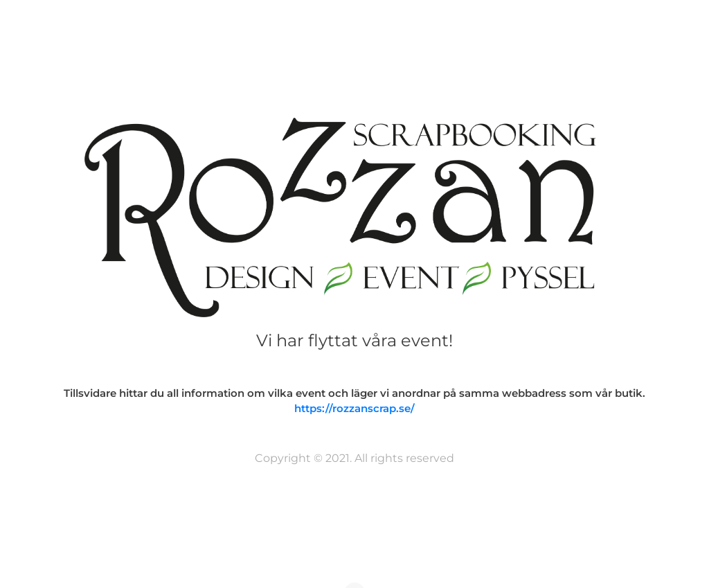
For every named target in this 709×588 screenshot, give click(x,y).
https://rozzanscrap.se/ (354, 408)
